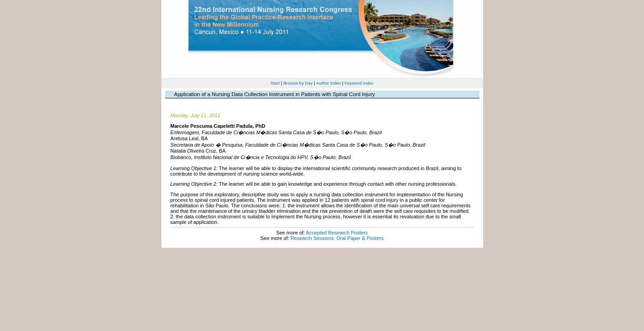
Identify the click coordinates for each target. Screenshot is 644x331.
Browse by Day (298, 83)
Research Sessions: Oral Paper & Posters (337, 238)
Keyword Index (359, 83)
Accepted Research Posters (337, 233)
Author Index (329, 83)
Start (275, 83)
